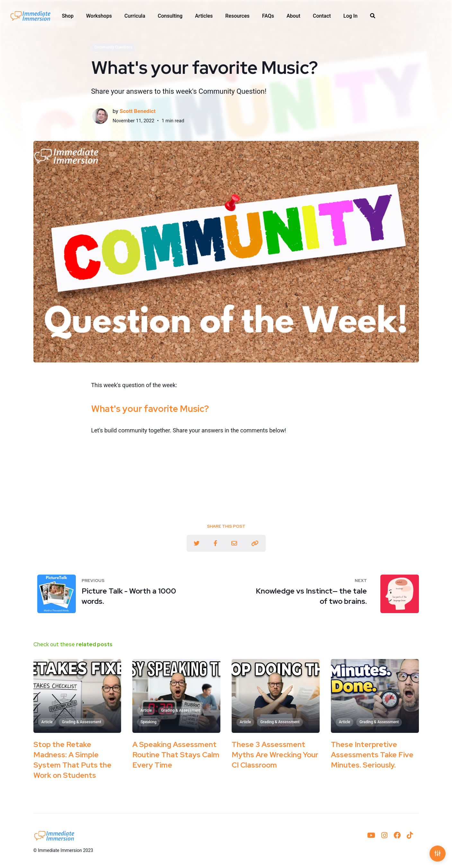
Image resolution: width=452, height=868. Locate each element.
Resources (237, 16)
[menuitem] (68, 16)
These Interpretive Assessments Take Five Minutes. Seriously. (372, 755)
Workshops (99, 16)
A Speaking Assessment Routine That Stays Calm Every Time (176, 755)
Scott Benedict (137, 111)
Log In (350, 16)
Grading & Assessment (82, 722)
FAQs (268, 16)
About (293, 16)
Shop (68, 16)
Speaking (148, 722)
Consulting (170, 16)
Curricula (135, 16)
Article (47, 722)
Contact (322, 16)
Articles (204, 16)
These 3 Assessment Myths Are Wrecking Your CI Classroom (275, 755)
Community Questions (114, 47)
